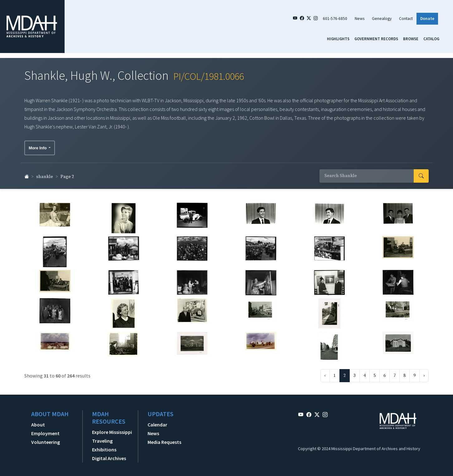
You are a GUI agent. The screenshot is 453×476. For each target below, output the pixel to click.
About (38, 422)
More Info (38, 146)
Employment (45, 431)
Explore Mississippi (112, 430)
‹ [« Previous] (325, 373)
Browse (411, 39)
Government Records (376, 39)
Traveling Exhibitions (104, 443)
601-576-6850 (335, 19)
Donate (427, 19)
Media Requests (164, 440)
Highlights (338, 39)
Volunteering (46, 440)
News (360, 19)
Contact (406, 19)
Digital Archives (109, 456)
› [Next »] (424, 373)
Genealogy (382, 19)
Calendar (157, 422)
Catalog (431, 39)
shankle (45, 175)
